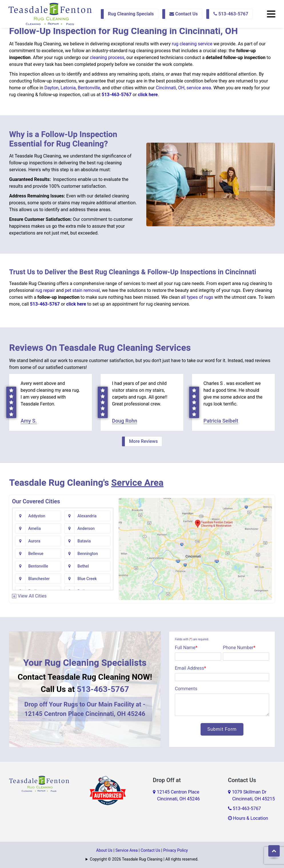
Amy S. (29, 421)
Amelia (35, 528)
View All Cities (32, 596)
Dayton (51, 88)
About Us (104, 850)
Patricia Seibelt (221, 421)
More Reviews (143, 441)
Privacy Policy (175, 850)
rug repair (45, 290)
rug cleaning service (192, 44)
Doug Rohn (125, 421)
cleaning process (107, 57)
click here (148, 95)
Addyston (37, 516)
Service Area (137, 483)
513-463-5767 (231, 14)
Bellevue (36, 554)
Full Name (186, 648)
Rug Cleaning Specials (131, 14)
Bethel (83, 566)
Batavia (84, 541)
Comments (186, 689)
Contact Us (184, 14)
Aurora (34, 541)
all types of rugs (197, 297)
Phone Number (239, 648)
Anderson (86, 528)
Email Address (190, 668)
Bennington (88, 554)
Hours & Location (248, 818)
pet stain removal (82, 290)
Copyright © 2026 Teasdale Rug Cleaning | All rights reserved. (144, 859)
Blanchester (39, 579)
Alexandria (87, 516)
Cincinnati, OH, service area (183, 88)
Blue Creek (87, 579)
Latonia (68, 88)
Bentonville (89, 88)
